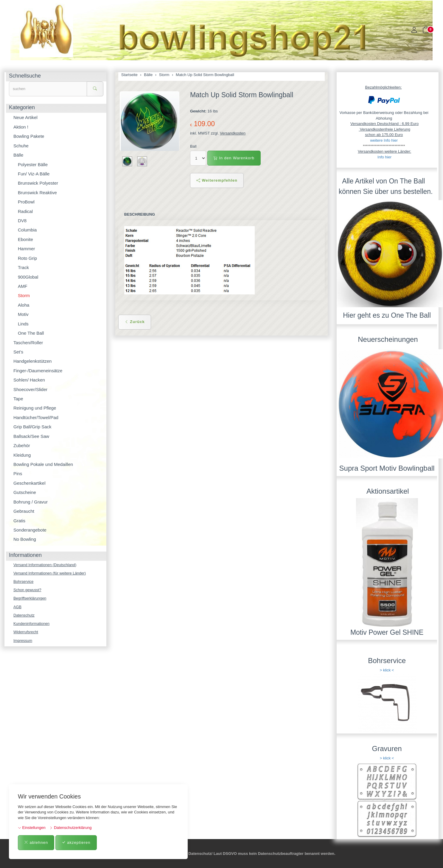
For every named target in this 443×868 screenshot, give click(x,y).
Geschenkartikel (29, 483)
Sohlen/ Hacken (29, 380)
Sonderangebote (30, 530)
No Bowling (25, 539)
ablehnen (36, 842)
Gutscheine (25, 492)
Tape (18, 399)
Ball (193, 146)
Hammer (27, 249)
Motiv (23, 314)
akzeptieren (76, 842)
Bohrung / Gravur (31, 502)
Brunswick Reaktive (37, 193)
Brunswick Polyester (38, 183)
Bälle (18, 155)
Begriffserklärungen (30, 599)
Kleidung (22, 455)
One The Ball (31, 333)
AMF (23, 286)
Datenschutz (24, 616)
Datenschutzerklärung (70, 828)
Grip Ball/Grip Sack (32, 427)
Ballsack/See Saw (31, 436)
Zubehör (22, 445)
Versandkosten (233, 133)
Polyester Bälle (33, 165)
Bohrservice (24, 582)
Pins (18, 474)
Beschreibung (140, 214)
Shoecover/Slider (30, 389)
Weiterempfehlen (217, 180)
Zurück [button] (135, 322)
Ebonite (25, 239)
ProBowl (26, 202)
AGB (17, 607)
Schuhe (21, 146)
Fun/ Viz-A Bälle (34, 174)
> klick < (387, 670)
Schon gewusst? (28, 590)
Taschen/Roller (28, 343)
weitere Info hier (384, 140)
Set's (18, 352)
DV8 (22, 221)
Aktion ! (21, 127)
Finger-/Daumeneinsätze (38, 371)
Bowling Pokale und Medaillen (43, 464)
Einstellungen (32, 828)
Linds (23, 324)
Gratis (19, 521)
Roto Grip (27, 258)
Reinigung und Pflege (35, 408)
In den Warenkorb (234, 158)
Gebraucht (24, 511)
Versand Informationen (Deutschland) (45, 565)
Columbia (27, 230)
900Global (28, 277)
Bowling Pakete (29, 136)
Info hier (384, 157)
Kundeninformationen (32, 624)
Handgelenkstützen (32, 361)
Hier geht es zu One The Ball (387, 315)
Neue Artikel (25, 117)
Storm (24, 295)
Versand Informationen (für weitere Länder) (50, 573)
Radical (25, 211)
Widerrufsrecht (26, 633)
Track (23, 267)
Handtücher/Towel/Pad (36, 417)
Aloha (24, 305)
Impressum (23, 641)
